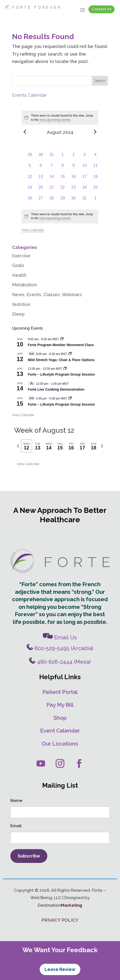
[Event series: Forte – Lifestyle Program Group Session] (65, 369)
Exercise (21, 256)
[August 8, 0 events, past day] (63, 168)
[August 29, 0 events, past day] (63, 201)
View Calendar (33, 230)
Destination (60, 905)
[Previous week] (18, 446)
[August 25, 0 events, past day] (95, 190)
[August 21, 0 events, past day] (52, 190)
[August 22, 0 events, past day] (63, 190)
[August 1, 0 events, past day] (63, 157)
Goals (18, 265)
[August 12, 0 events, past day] (30, 179)
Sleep (18, 314)
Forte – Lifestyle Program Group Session (61, 374)
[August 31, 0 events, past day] (85, 201)
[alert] (60, 216)
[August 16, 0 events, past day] (73, 179)
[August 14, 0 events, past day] (52, 179)
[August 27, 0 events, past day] (41, 201)
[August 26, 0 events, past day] (30, 201)
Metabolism (25, 285)
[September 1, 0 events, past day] (95, 201)
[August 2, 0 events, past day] (73, 157)
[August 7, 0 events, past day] (52, 168)
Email (16, 826)
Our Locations (60, 744)
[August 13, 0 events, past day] (41, 179)
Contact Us (102, 9)
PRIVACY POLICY (60, 920)
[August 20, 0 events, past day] (41, 190)
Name (16, 801)
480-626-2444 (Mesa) (60, 662)
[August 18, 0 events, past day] (95, 179)
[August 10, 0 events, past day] (85, 168)
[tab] (26, 446)
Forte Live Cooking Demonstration (56, 389)
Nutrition (21, 304)
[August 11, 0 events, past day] (95, 168)
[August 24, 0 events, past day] (85, 190)
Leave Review (60, 969)
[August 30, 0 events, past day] (73, 201)
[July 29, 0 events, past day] (30, 157)
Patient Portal (60, 692)
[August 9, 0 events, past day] (73, 168)
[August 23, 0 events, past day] (73, 190)
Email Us (60, 637)
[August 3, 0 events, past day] (85, 157)
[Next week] (102, 446)
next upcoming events (55, 120)
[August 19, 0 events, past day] (30, 190)
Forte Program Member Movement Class (61, 345)
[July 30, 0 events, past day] (41, 157)
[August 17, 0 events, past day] (85, 179)
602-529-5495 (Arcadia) (60, 648)
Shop (60, 718)
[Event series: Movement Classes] (62, 339)
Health (19, 275)
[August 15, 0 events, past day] (63, 179)
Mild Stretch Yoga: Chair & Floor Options (61, 360)
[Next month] (95, 132)
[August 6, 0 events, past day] (41, 168)
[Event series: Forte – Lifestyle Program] (70, 398)
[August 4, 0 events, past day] (95, 157)
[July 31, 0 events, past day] (52, 157)
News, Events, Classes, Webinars (47, 295)
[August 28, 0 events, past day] (52, 201)
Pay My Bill (60, 705)
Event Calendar (60, 731)
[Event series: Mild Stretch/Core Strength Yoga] (70, 354)
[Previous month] (25, 132)
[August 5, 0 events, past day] (30, 168)
